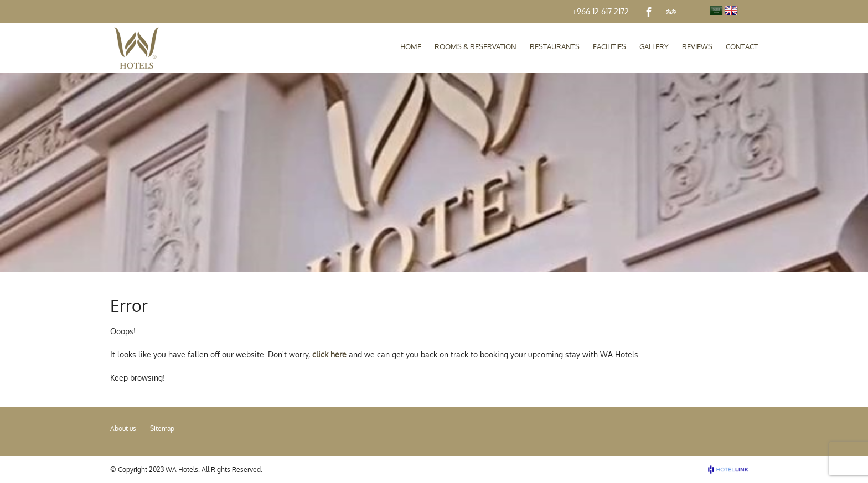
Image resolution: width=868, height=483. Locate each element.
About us (123, 429)
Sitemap (162, 429)
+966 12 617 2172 (601, 11)
